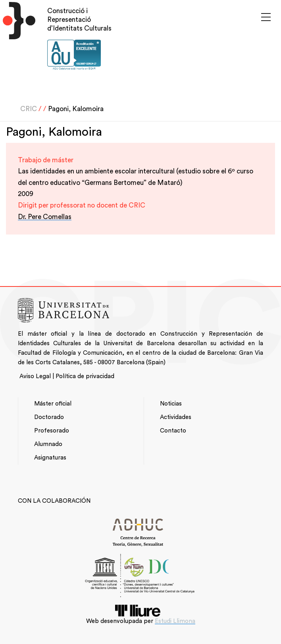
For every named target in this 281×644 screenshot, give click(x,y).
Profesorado (52, 431)
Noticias (171, 404)
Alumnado (48, 444)
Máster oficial (53, 404)
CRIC (29, 109)
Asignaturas (50, 458)
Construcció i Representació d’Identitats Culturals (79, 20)
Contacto (173, 431)
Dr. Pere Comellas (45, 217)
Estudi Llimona (175, 621)
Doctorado (49, 417)
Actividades (176, 417)
